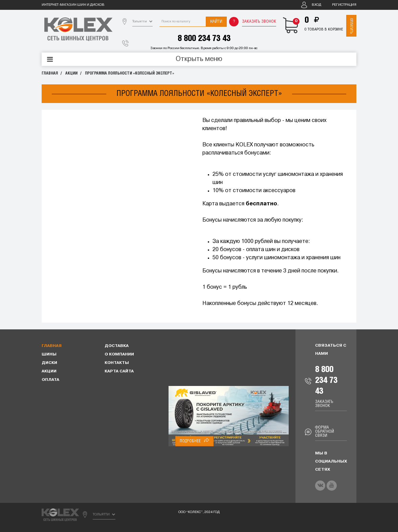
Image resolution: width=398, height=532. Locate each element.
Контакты (117, 363)
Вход (316, 5)
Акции (71, 73)
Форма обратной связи (325, 432)
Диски (49, 363)
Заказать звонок (259, 22)
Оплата (50, 380)
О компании (119, 354)
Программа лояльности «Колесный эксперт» (130, 73)
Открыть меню (199, 59)
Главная (50, 73)
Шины (49, 354)
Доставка (117, 346)
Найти (216, 22)
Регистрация (344, 5)
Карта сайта (119, 371)
